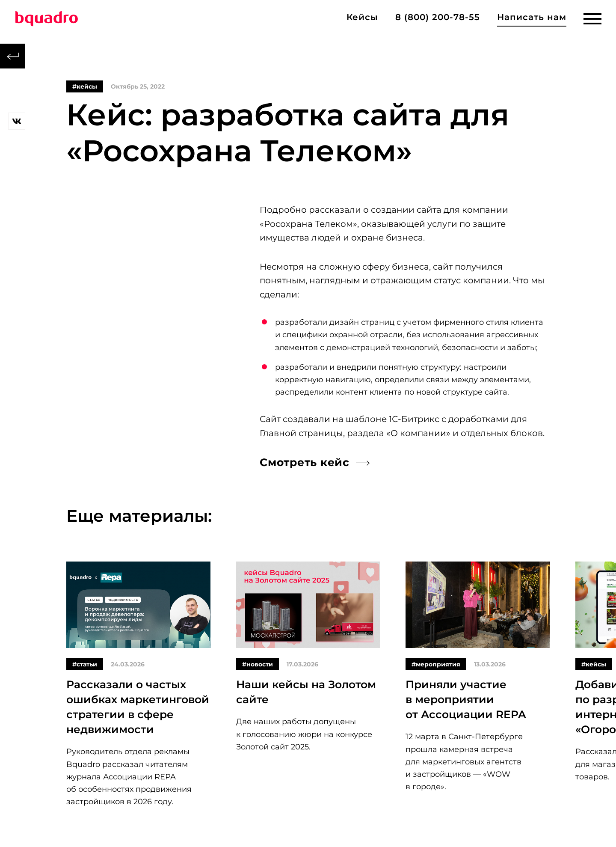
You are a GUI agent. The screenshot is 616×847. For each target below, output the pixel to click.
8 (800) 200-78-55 (438, 17)
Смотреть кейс (305, 462)
